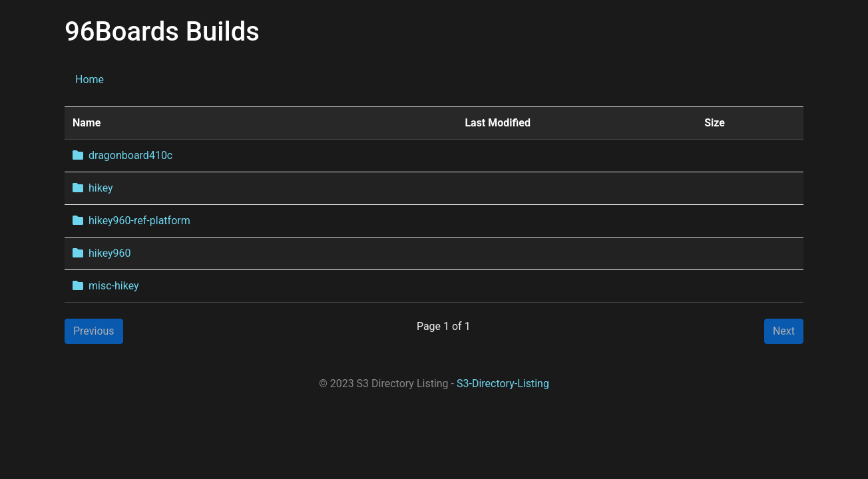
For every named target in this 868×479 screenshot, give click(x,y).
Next (784, 331)
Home (90, 80)
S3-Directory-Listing (503, 384)
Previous (94, 331)
